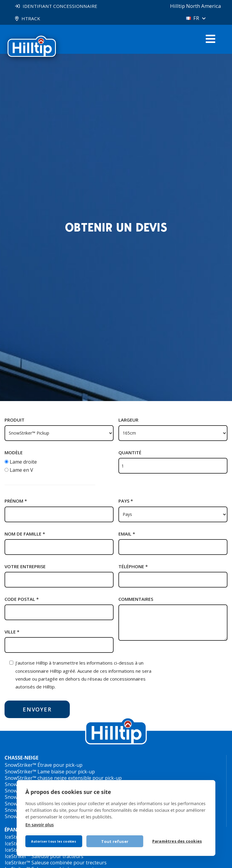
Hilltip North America (193, 6)
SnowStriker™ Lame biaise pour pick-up (50, 772)
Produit (14, 420)
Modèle (14, 453)
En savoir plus (40, 823)
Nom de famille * (25, 534)
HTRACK (31, 18)
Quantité (130, 453)
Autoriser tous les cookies (54, 840)
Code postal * (22, 599)
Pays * (126, 501)
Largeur (128, 420)
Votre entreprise (25, 567)
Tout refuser (116, 840)
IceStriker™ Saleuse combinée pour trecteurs (56, 863)
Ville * (12, 632)
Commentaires (136, 599)
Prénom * (16, 501)
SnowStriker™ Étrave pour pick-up (44, 765)
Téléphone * (133, 567)
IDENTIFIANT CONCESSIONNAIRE (61, 6)
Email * (127, 534)
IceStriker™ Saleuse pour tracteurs (44, 857)
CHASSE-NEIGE (21, 758)
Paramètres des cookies (178, 841)
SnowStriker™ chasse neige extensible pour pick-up (63, 778)
